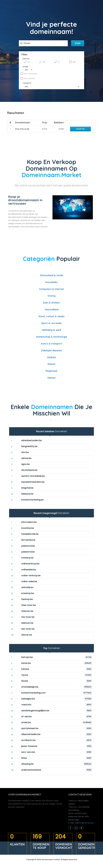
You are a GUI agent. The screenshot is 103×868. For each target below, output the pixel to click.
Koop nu (80, 132)
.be (29, 64)
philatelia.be (22, 132)
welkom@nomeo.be (84, 827)
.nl (58, 64)
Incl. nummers (31, 76)
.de (44, 64)
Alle (73, 64)
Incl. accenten (31, 80)
